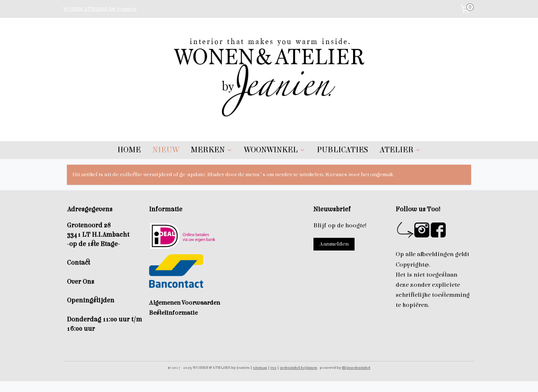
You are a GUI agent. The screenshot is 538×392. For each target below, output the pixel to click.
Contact (78, 263)
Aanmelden (334, 244)
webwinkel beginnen (299, 368)
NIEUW (166, 150)
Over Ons (81, 282)
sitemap (260, 368)
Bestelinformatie (173, 313)
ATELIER (400, 150)
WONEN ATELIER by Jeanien (100, 9)
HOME (129, 150)
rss (273, 368)
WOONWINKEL (275, 150)
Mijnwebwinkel (356, 368)
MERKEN (211, 150)
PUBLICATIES (342, 150)
